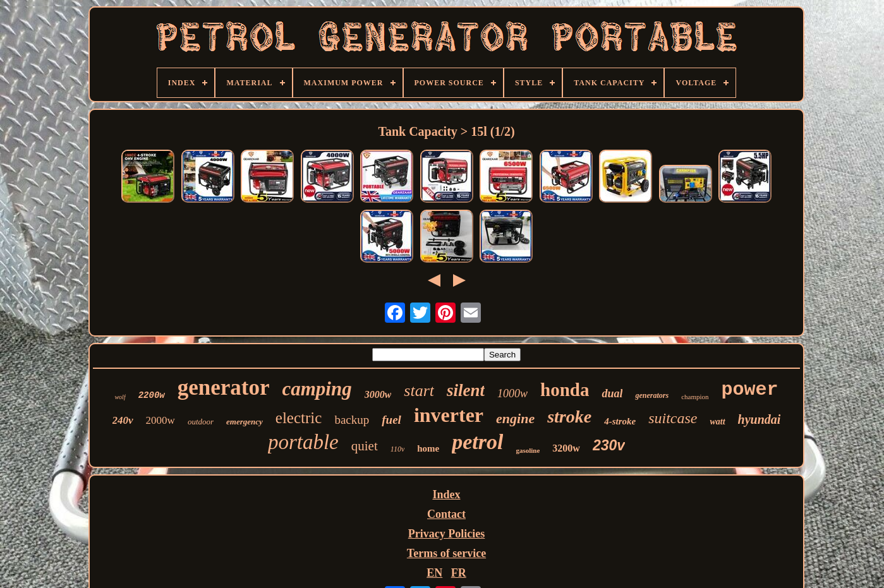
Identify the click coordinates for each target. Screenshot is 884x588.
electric (299, 418)
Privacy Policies (446, 534)
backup (352, 420)
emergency (245, 422)
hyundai (760, 419)
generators (652, 395)
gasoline (528, 450)
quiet (365, 446)
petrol (477, 442)
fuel (391, 420)
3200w (566, 448)
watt (717, 422)
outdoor (201, 422)
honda (565, 390)
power (750, 390)
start (419, 391)
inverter (449, 415)
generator (224, 387)
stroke (569, 417)
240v (123, 420)
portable (303, 442)
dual (612, 393)
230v (609, 445)
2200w (152, 395)
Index (446, 495)
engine (515, 418)
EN (434, 573)
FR (459, 573)
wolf (120, 397)
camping (317, 389)
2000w (160, 420)
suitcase (673, 418)
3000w (378, 394)
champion (695, 397)
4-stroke (620, 421)
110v (397, 449)
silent (466, 390)
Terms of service (446, 553)
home (428, 448)
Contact (446, 514)
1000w (512, 393)
